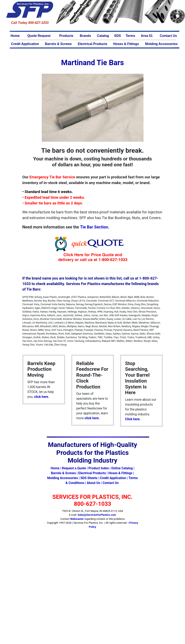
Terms (130, 36)
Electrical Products (92, 44)
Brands (85, 36)
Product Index (99, 468)
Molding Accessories (161, 44)
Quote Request (39, 36)
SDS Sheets (89, 478)
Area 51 (147, 36)
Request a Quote (74, 468)
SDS (118, 36)
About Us (93, 483)
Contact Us (168, 36)
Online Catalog (122, 468)
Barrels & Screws (58, 44)
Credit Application (25, 44)
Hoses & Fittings (126, 44)
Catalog (103, 36)
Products (66, 36)
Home (15, 36)
